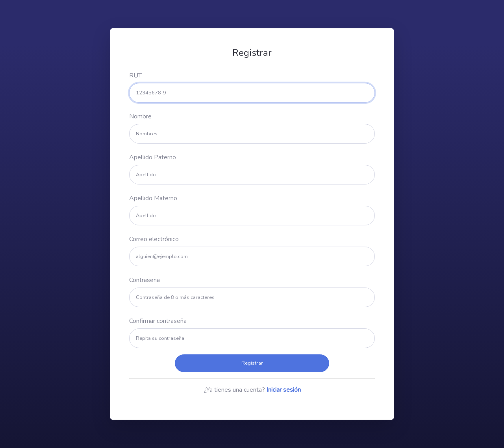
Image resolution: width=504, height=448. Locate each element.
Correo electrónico (154, 239)
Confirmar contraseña (158, 321)
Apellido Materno (153, 198)
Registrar (252, 363)
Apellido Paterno (153, 157)
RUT (135, 76)
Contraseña (145, 280)
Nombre (140, 116)
